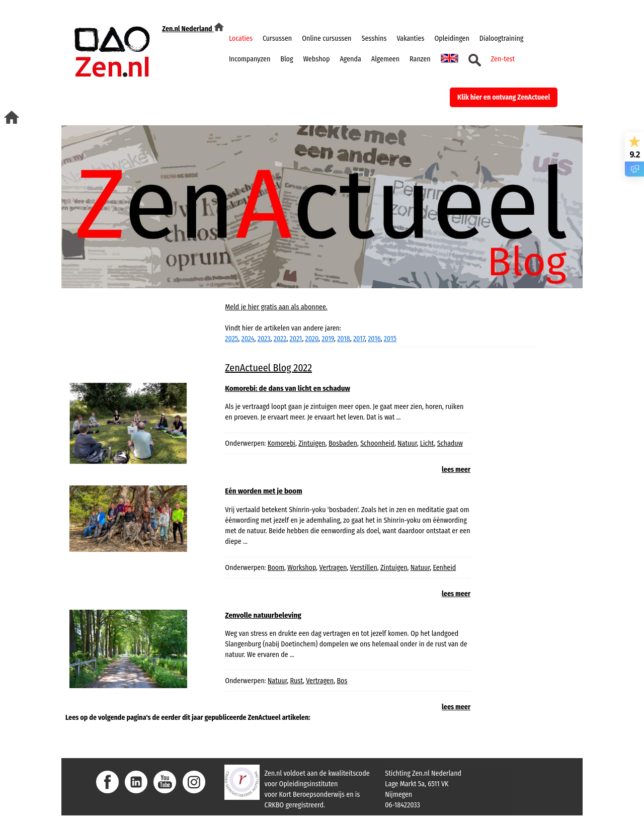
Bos (342, 681)
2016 (374, 339)
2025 (231, 339)
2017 (359, 339)
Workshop (302, 568)
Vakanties (410, 38)
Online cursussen (327, 38)
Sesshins (374, 38)
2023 (264, 339)
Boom (276, 568)
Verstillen (364, 568)
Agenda (350, 59)
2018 (344, 339)
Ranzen (420, 59)
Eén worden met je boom (263, 491)
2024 (248, 339)
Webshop (317, 59)
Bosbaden (343, 443)
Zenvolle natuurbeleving (263, 615)
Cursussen (277, 38)
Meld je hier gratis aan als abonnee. (276, 307)
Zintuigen (312, 443)
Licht (427, 443)
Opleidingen (452, 38)
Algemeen (385, 59)
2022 (280, 339)
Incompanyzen (250, 59)
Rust (296, 681)
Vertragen (333, 568)
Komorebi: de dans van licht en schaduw (288, 388)
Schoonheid (377, 443)
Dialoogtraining (502, 38)
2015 (390, 339)
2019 (328, 339)
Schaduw (450, 443)
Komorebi (281, 443)
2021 (296, 339)
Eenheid (444, 568)
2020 (312, 339)
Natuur (407, 443)
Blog (287, 59)
